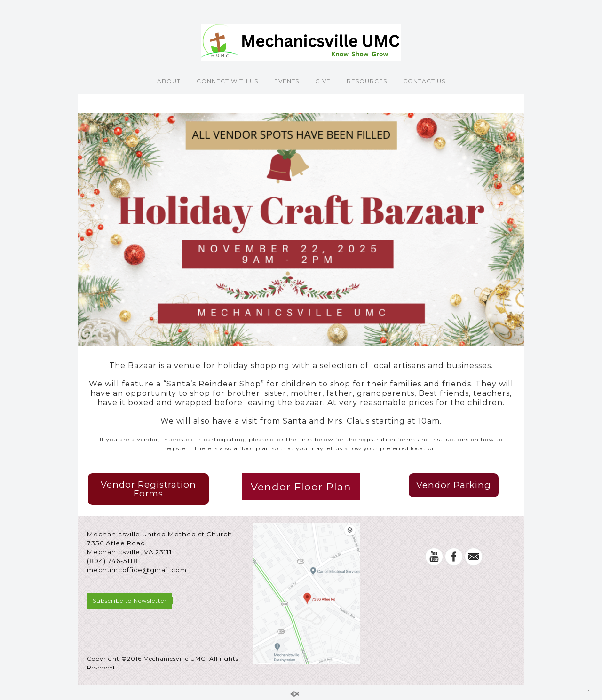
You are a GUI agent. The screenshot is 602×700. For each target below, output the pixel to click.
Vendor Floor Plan (301, 487)
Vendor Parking (454, 485)
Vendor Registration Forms (148, 489)
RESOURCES (367, 81)
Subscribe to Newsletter (130, 601)
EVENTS (287, 81)
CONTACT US (424, 81)
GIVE (323, 81)
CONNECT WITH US (227, 81)
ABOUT (169, 81)
